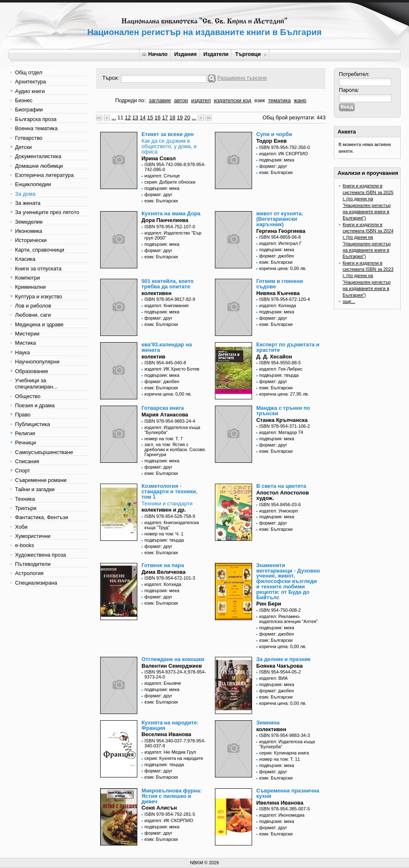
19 (180, 117)
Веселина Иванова (166, 734)
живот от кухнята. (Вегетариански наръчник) (280, 219)
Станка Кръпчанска (282, 420)
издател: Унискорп (279, 511)
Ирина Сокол (159, 158)
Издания (185, 54)
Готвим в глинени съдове (280, 284)
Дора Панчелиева (165, 220)
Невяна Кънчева (278, 293)
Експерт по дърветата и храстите (288, 347)
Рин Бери (269, 604)
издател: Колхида (278, 305)
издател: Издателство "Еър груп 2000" (173, 235)
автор (181, 100)
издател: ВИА (273, 678)
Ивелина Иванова (280, 803)
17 (165, 117)
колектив (153, 357)
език (259, 100)
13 (135, 117)
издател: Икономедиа (282, 815)
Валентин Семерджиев (172, 666)
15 (150, 117)
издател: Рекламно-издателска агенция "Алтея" (289, 619)
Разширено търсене (242, 78)
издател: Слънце (162, 176)
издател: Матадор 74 (281, 432)
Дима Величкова (164, 572)
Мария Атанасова (165, 415)
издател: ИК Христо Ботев (172, 369)
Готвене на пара (163, 565)
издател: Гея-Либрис (281, 369)
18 (172, 117)
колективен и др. (164, 510)
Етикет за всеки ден (168, 134)
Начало (155, 54)
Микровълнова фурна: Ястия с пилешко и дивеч (172, 796)
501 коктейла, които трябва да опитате (168, 284)
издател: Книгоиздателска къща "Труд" (172, 525)
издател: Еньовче (163, 683)
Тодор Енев (271, 141)
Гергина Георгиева (281, 231)
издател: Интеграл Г (280, 243)
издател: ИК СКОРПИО (284, 154)
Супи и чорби (274, 134)
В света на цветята (281, 486)
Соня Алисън (159, 808)
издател (201, 100)
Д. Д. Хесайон (274, 357)
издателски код (232, 100)
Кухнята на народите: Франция (170, 725)
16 (157, 117)
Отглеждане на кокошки (173, 659)
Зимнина (268, 723)
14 (143, 117)
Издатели (216, 54)
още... (349, 301)
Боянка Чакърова (279, 666)
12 (128, 117)
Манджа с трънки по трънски (283, 411)
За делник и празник (283, 659)
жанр (300, 100)
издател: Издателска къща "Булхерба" (172, 430)
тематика (279, 100)
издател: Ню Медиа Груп (170, 752)
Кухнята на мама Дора (171, 213)
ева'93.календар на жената (167, 347)
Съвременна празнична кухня (288, 793)
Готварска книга (163, 408)
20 (187, 117)
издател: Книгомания (167, 305)
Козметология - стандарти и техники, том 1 (169, 491)
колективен (157, 293)
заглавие (160, 100)
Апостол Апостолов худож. (283, 495)
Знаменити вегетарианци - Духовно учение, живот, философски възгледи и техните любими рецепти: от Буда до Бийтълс (288, 581)
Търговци (251, 54)
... (114, 117)
